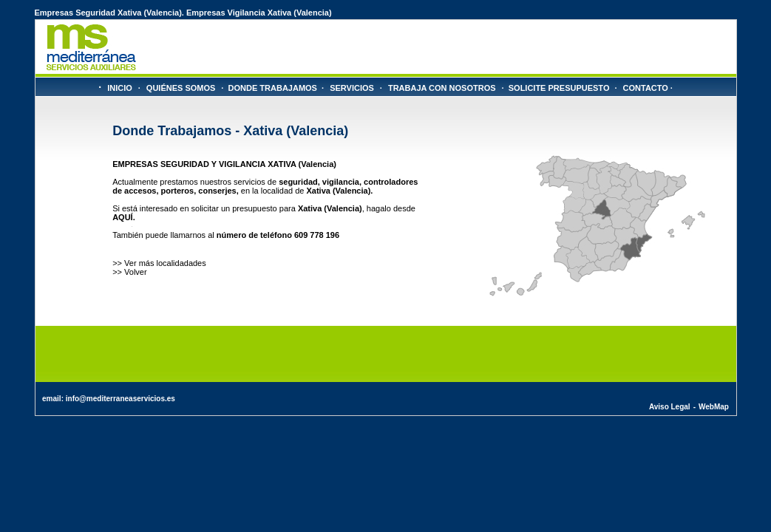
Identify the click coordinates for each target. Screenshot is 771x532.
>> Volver (129, 272)
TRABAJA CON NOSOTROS (442, 88)
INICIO (120, 88)
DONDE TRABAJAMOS (273, 88)
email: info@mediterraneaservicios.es (109, 399)
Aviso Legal (670, 407)
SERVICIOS (352, 88)
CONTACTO (646, 88)
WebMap (714, 407)
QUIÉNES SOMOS (181, 88)
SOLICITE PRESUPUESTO (559, 88)
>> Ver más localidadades (159, 263)
